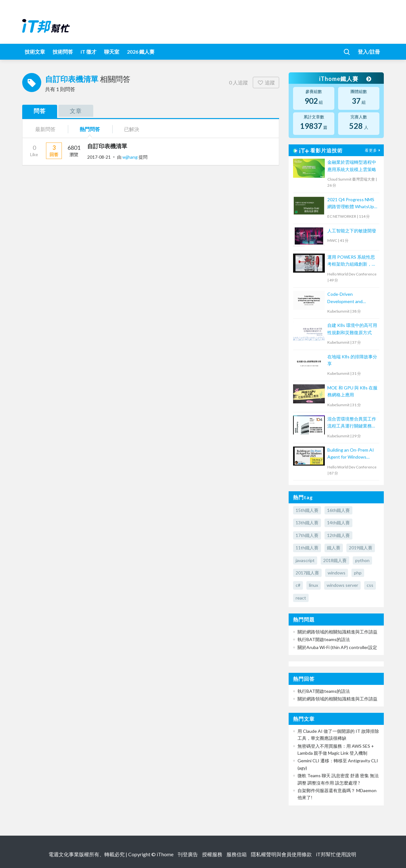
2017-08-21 (99, 157)
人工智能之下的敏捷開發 (352, 231)
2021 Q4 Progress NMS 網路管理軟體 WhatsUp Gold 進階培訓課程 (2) (351, 204)
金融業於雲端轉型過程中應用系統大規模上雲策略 (352, 166)
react (301, 598)
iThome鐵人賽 (345, 79)
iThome (165, 854)
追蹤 (266, 82)
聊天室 (112, 52)
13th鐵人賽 (307, 523)
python (362, 560)
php (358, 573)
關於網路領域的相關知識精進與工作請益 (337, 632)
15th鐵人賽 (307, 510)
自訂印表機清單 (107, 146)
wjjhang (131, 157)
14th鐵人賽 (338, 523)
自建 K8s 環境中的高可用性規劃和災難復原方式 (352, 329)
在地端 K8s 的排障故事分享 (352, 360)
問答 (40, 111)
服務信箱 (237, 854)
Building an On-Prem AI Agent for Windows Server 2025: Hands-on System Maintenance (351, 454)
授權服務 (212, 854)
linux (314, 585)
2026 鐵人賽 (141, 52)
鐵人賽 (334, 548)
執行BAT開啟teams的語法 (324, 639)
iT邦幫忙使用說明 (336, 854)
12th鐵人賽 (338, 535)
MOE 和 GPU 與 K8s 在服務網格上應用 (352, 391)
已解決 (132, 129)
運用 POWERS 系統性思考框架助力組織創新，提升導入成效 (352, 261)
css (370, 585)
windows (337, 573)
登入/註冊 (369, 52)
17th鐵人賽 (307, 535)
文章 (76, 111)
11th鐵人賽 (307, 548)
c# (298, 585)
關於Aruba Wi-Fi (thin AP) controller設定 (337, 647)
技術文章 (35, 52)
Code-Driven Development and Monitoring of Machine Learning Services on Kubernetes (350, 298)
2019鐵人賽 (361, 548)
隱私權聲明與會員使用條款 (281, 854)
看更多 (373, 150)
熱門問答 (90, 129)
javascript (305, 560)
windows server (342, 585)
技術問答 (63, 52)
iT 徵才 (88, 52)
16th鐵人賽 (338, 510)
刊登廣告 (188, 854)
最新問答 (45, 129)
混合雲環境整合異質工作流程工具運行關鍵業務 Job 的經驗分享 (352, 423)
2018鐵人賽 (335, 560)
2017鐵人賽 (307, 573)
